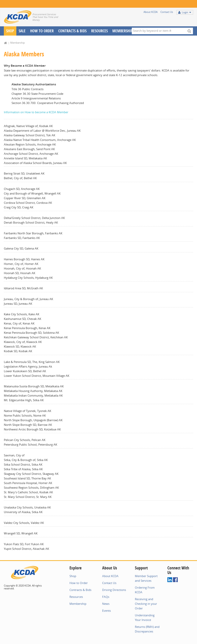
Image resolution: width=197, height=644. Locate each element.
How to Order (79, 583)
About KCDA (151, 12)
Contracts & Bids (72, 31)
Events (106, 611)
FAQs (106, 597)
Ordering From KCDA (145, 590)
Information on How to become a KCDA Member (36, 112)
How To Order (42, 31)
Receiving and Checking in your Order (146, 604)
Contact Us (167, 12)
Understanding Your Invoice (145, 617)
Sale (22, 31)
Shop (10, 31)
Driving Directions (114, 590)
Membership (122, 31)
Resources (99, 31)
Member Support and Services (146, 578)
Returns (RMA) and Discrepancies (147, 629)
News (106, 604)
